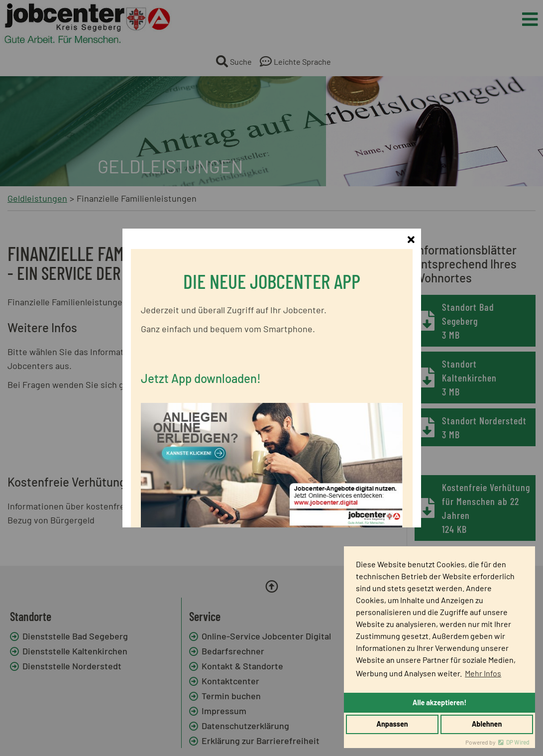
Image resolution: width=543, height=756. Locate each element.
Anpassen (392, 724)
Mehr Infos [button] (483, 673)
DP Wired (518, 742)
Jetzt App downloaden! (201, 365)
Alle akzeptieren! (439, 702)
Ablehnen (487, 724)
